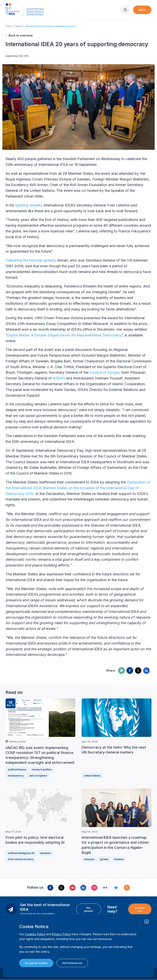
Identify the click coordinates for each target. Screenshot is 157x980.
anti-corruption (38, 776)
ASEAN (59, 378)
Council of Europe (104, 372)
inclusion (89, 859)
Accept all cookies (36, 963)
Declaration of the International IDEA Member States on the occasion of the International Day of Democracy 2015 (78, 488)
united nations (92, 776)
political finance (17, 769)
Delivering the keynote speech (30, 260)
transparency (16, 776)
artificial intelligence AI (21, 853)
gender (104, 859)
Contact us (140, 909)
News (18, 26)
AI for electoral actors (21, 859)
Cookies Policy (35, 934)
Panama (119, 859)
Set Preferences (72, 963)
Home (8, 26)
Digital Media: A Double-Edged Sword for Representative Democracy (64, 335)
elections (45, 853)
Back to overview (21, 35)
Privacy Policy (61, 934)
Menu (142, 10)
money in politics (42, 769)
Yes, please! (89, 909)
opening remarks (29, 205)
